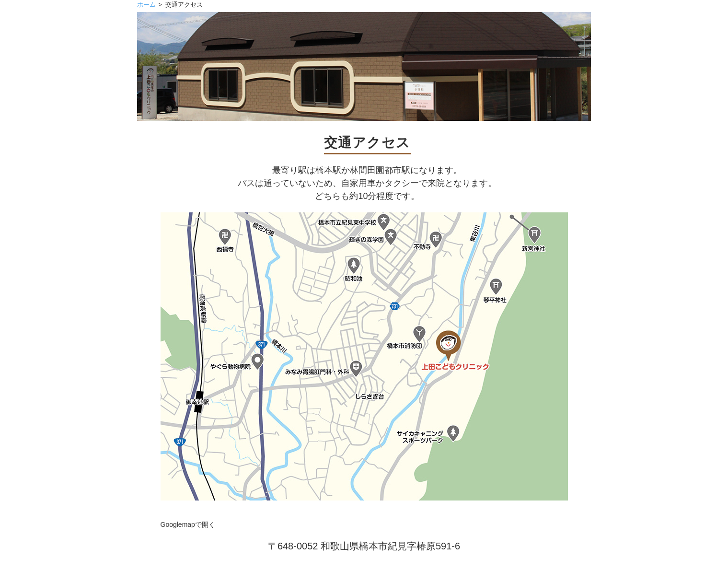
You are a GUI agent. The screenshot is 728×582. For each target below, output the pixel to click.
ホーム (146, 5)
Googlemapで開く (188, 524)
